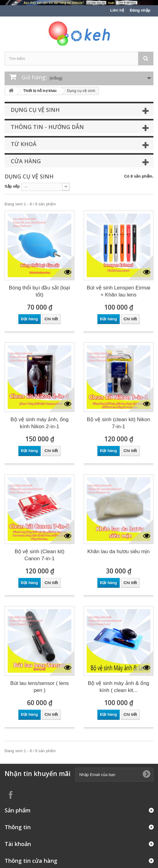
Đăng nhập (140, 10)
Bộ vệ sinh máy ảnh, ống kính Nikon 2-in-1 (39, 423)
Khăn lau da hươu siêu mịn (118, 552)
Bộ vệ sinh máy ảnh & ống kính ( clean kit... (119, 687)
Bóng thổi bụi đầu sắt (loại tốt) (39, 291)
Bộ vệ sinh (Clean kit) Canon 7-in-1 (40, 555)
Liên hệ (117, 10)
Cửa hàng (26, 161)
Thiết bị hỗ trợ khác (40, 91)
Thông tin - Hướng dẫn (47, 127)
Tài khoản (18, 844)
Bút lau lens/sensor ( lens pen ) (40, 687)
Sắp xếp (12, 186)
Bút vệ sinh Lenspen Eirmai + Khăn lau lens (118, 291)
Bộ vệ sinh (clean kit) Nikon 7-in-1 (118, 423)
